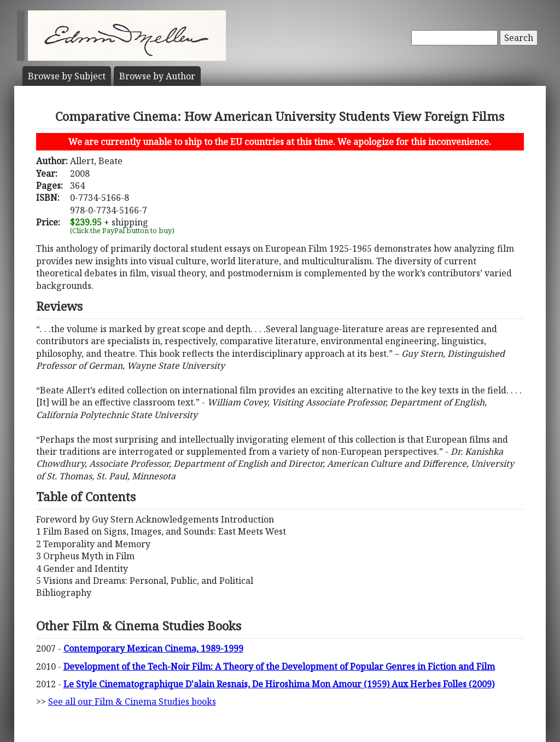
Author (157, 76)
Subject (67, 76)
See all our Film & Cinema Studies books (132, 702)
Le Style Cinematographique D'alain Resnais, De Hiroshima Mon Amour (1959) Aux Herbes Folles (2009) (279, 684)
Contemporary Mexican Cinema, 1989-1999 (153, 648)
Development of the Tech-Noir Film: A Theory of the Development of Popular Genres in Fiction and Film (279, 666)
